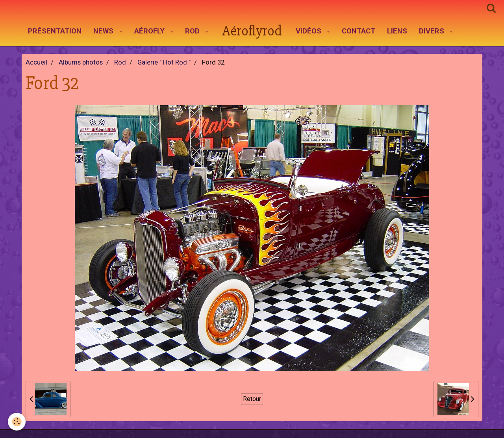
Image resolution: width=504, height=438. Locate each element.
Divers (433, 31)
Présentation (55, 31)
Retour (252, 399)
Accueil (36, 62)
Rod (193, 31)
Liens (397, 31)
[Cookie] (17, 422)
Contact (359, 31)
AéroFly (150, 31)
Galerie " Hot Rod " (164, 62)
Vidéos (309, 31)
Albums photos (81, 62)
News (104, 31)
